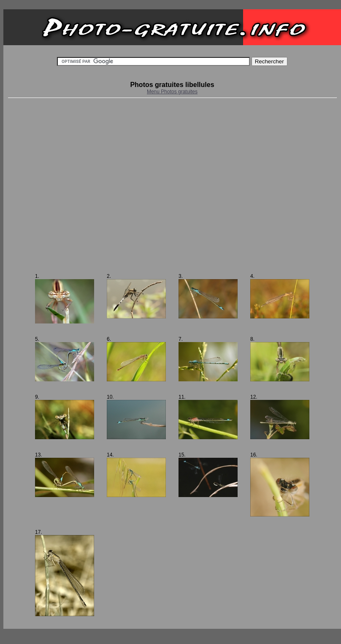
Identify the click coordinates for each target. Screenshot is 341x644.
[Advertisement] (79, 186)
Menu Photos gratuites (172, 92)
